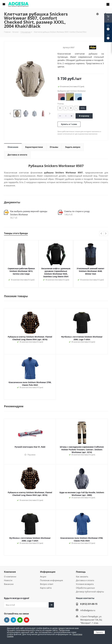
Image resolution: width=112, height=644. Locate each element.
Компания (10, 572)
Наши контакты (85, 598)
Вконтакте (7, 620)
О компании (10, 577)
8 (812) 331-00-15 (89, 604)
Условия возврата (85, 584)
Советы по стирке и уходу (77, 211)
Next (50, 114)
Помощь (81, 572)
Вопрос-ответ (47, 584)
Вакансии (9, 584)
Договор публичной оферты (90, 592)
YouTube (26, 620)
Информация (48, 572)
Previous (10, 114)
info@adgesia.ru (88, 610)
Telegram (13, 620)
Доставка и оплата (85, 580)
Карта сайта (46, 588)
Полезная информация (51, 580)
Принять (99, 632)
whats (20, 620)
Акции (43, 577)
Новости (8, 580)
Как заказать (82, 577)
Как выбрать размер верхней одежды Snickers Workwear (29, 213)
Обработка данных (85, 588)
